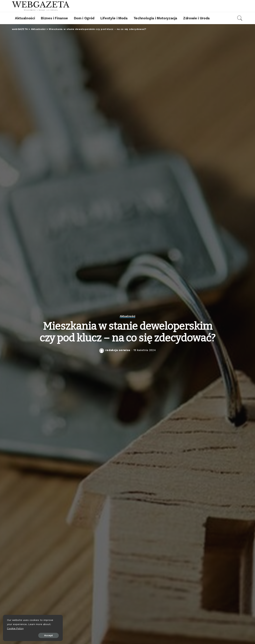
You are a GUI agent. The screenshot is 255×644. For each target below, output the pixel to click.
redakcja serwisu (118, 350)
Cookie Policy (15, 628)
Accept (49, 635)
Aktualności (127, 316)
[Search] (240, 18)
